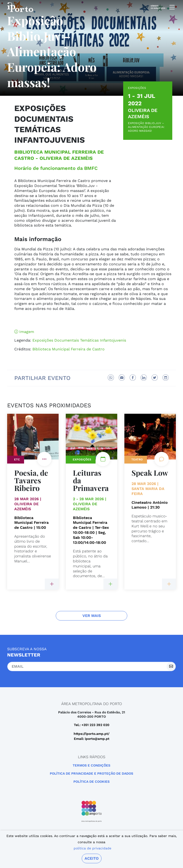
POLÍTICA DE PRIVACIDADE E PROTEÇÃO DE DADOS (91, 773)
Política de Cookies (91, 782)
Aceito (92, 858)
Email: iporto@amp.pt (92, 739)
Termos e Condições (91, 765)
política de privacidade (92, 848)
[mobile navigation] (171, 7)
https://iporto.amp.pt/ (91, 734)
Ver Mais (92, 616)
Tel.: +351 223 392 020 (92, 725)
